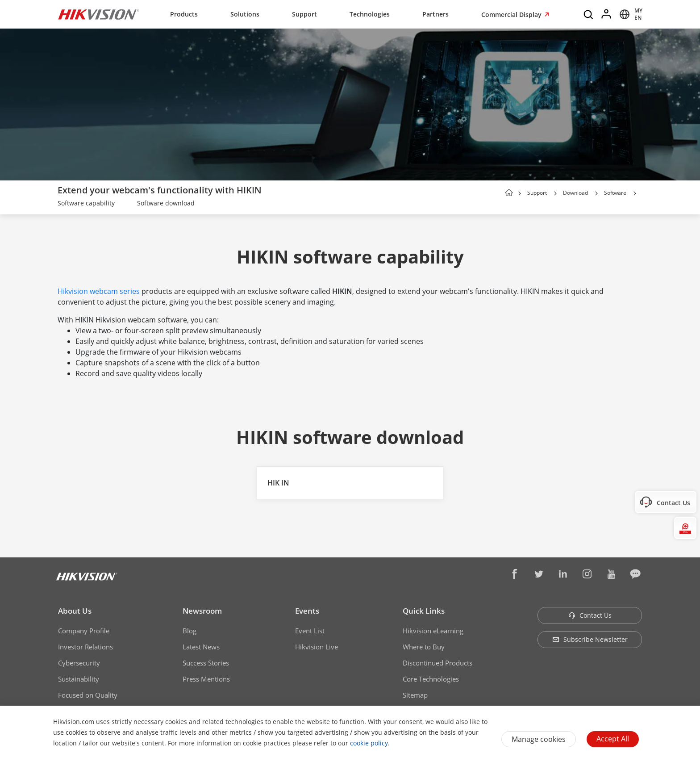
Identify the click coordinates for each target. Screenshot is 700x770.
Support (304, 14)
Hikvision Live (317, 647)
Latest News (201, 647)
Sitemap (415, 695)
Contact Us (590, 615)
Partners (435, 14)
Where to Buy (424, 647)
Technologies (370, 14)
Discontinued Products (437, 663)
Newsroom (202, 611)
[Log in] (607, 14)
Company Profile (84, 631)
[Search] (589, 14)
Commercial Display (512, 15)
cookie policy (369, 743)
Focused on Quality (88, 695)
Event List (310, 631)
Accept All (613, 739)
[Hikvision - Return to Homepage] (99, 14)
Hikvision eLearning (433, 631)
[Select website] (629, 14)
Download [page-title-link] (575, 193)
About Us (75, 611)
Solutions (245, 14)
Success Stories (206, 663)
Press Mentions (206, 679)
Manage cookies (539, 739)
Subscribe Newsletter (590, 639)
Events (307, 611)
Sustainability (79, 679)
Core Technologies (431, 679)
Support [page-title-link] (537, 193)
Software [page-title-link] (615, 193)
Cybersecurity (79, 663)
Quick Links (424, 611)
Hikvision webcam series (99, 291)
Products (184, 14)
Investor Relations (85, 647)
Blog (190, 631)
